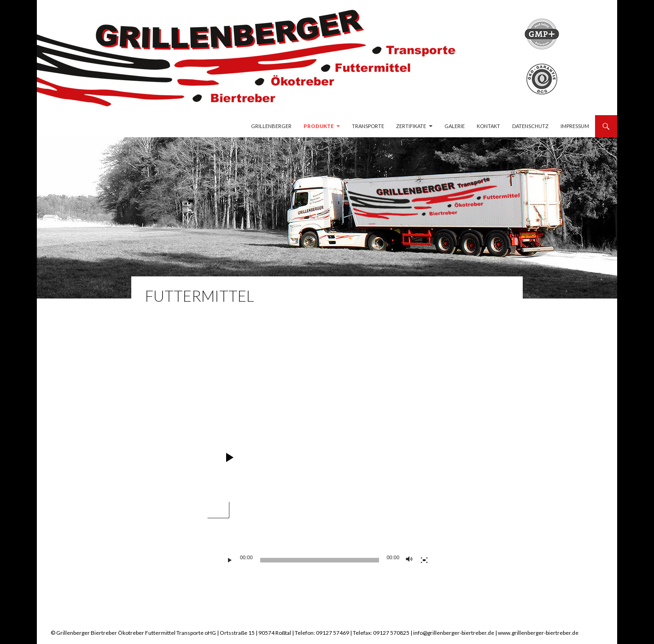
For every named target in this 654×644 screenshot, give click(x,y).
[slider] (320, 560)
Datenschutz (530, 126)
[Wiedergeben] (230, 560)
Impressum (575, 126)
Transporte (368, 126)
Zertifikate (411, 126)
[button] (218, 509)
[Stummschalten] (409, 560)
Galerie (455, 126)
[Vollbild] (424, 560)
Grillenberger (271, 126)
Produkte (318, 126)
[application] (327, 381)
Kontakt (488, 126)
